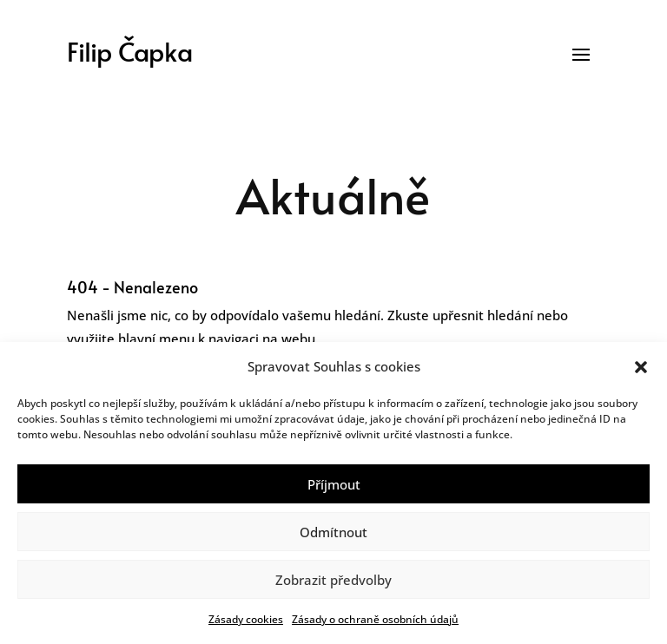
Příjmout (334, 484)
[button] (641, 367)
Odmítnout (333, 532)
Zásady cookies (246, 619)
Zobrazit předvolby (333, 580)
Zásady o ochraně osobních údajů (375, 619)
